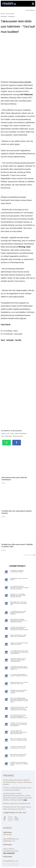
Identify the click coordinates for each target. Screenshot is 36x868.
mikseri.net (5, 433)
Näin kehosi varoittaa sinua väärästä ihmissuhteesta (18, 755)
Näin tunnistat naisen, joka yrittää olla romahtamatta (18, 636)
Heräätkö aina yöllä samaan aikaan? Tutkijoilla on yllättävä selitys (19, 764)
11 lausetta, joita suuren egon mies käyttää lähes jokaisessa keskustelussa (19, 652)
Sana (3, 88)
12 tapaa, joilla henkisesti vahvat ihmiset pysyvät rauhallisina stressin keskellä (19, 628)
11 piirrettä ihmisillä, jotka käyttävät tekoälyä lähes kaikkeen (18, 613)
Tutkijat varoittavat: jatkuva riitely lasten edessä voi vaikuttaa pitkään (18, 660)
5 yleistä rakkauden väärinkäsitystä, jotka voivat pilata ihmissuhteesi (18, 732)
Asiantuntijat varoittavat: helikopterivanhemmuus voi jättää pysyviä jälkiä (19, 621)
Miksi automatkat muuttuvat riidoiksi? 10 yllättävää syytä (19, 739)
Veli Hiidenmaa (7, 436)
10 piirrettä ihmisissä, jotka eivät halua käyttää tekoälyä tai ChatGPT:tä (19, 668)
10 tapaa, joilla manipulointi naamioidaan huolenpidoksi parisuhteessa (19, 724)
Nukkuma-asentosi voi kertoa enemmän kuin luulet (19, 683)
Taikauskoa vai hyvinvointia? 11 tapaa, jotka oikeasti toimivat (19, 692)
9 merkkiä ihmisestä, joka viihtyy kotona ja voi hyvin (18, 747)
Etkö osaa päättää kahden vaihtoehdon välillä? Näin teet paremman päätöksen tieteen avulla (19, 700)
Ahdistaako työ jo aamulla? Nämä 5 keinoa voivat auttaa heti (19, 603)
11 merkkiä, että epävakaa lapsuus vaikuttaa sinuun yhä (19, 675)
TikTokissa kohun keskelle (20, 82)
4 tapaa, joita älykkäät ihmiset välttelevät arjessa (19, 644)
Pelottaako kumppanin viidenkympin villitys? (17, 571)
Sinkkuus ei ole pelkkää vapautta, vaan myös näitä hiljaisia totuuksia (18, 595)
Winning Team (18, 436)
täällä (25, 800)
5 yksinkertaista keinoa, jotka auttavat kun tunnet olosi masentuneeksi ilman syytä (19, 708)
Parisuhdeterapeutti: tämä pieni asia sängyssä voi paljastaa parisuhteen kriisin (19, 716)
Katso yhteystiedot (9, 853)
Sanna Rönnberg (21, 433)
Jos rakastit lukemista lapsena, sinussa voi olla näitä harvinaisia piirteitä (19, 588)
